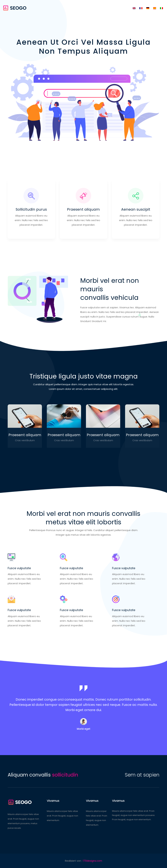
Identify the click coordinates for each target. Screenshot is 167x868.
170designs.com (92, 861)
